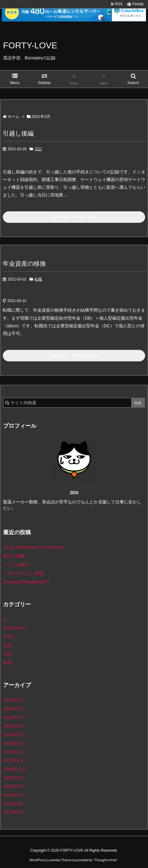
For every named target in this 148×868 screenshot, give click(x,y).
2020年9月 (13, 778)
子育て (10, 637)
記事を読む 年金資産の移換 (74, 356)
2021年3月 (13, 743)
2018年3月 (13, 812)
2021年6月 (13, 726)
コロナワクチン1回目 (24, 573)
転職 (38, 279)
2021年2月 (13, 752)
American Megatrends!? (26, 582)
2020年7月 (13, 795)
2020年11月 (15, 769)
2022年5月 (13, 709)
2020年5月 (13, 804)
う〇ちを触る (16, 565)
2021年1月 (13, 761)
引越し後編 (18, 133)
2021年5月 (13, 735)
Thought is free (105, 854)
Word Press (14, 628)
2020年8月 (13, 786)
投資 (7, 645)
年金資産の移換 (24, 264)
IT (5, 620)
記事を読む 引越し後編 (74, 217)
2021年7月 (13, 717)
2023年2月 (13, 700)
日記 (38, 149)
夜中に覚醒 (14, 556)
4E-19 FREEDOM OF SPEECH (33, 547)
